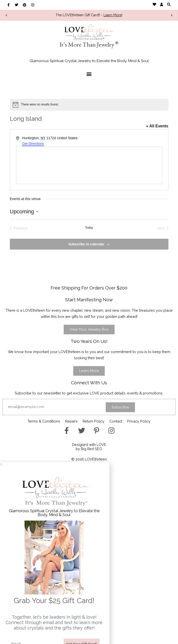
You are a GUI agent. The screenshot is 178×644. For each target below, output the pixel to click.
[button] (169, 4)
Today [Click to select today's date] (89, 228)
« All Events (157, 126)
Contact (116, 421)
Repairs (71, 421)
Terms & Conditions (44, 421)
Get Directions (33, 144)
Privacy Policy (139, 421)
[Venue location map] (89, 165)
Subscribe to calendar (86, 244)
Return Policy (94, 421)
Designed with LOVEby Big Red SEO (89, 447)
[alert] (89, 105)
